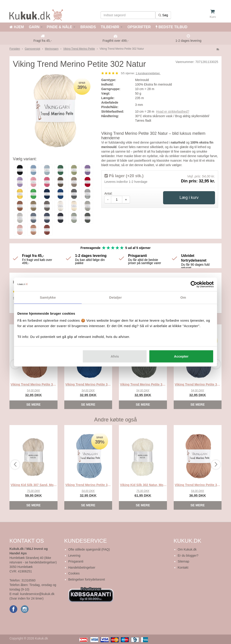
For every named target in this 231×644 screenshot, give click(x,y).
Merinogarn (52, 49)
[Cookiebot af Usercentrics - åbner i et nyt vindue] (194, 284)
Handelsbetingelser (82, 567)
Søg (163, 15)
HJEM (17, 27)
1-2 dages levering (188, 41)
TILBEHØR (110, 27)
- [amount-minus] (108, 200)
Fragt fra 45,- (43, 41)
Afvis (115, 356)
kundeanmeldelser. (148, 73)
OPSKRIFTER (139, 27)
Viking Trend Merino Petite (79, 49)
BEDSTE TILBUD (171, 27)
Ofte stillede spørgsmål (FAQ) (89, 549)
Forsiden (15, 49)
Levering (74, 556)
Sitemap (184, 561)
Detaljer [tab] (115, 297)
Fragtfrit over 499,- (115, 41)
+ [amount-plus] (126, 200)
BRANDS (88, 27)
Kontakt (183, 567)
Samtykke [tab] (48, 297)
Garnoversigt (32, 49)
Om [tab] (183, 297)
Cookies (74, 573)
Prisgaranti (76, 561)
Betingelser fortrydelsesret (87, 579)
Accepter (181, 356)
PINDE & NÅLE (59, 27)
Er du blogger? (188, 556)
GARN (34, 27)
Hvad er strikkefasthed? (173, 112)
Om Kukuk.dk (187, 549)
